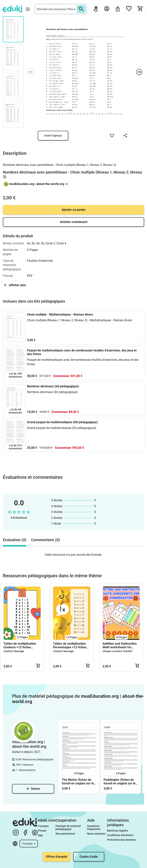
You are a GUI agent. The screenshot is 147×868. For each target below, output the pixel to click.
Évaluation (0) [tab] (15, 540)
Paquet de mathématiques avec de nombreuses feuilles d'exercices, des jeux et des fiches (82, 352)
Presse (42, 831)
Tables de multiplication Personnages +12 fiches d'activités (70, 645)
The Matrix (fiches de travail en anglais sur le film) (78, 782)
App (40, 835)
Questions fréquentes (94, 828)
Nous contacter (96, 834)
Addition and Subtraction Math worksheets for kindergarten (120, 645)
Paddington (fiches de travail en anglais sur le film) (120, 782)
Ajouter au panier (74, 210)
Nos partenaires (65, 834)
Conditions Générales (120, 835)
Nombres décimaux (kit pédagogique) (53, 386)
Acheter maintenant (74, 222)
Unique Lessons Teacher (118, 651)
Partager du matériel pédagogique (68, 828)
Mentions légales (118, 831)
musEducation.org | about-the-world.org (37, 184)
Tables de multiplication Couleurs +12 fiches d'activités (20, 645)
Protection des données (121, 840)
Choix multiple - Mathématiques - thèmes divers (60, 314)
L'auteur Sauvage (14, 651)
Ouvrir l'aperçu (53, 136)
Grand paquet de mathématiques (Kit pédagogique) (62, 422)
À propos (44, 826)
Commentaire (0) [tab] (45, 540)
